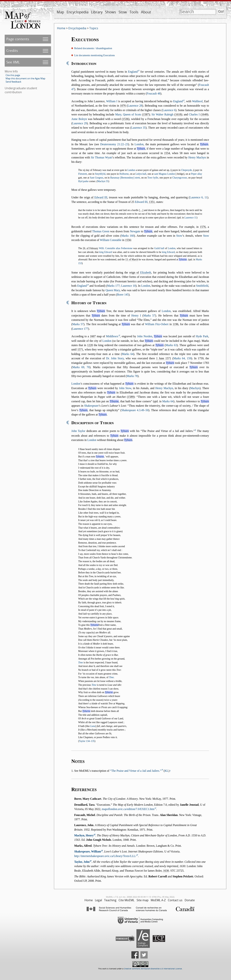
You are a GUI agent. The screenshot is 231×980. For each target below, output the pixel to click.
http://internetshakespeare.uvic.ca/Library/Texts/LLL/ (105, 856)
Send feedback (13, 82)
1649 (204, 114)
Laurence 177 (80, 329)
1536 (126, 119)
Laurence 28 (135, 106)
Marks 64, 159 (182, 358)
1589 (131, 397)
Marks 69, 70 (81, 367)
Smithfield (202, 286)
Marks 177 (113, 286)
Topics (94, 28)
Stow (123, 12)
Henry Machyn (197, 157)
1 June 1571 (164, 358)
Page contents (18, 39)
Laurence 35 (138, 128)
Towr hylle (153, 178)
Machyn (195, 388)
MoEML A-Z (158, 900)
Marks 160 (128, 236)
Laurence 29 (79, 123)
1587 (146, 114)
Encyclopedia (78, 12)
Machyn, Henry (84, 835)
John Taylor (78, 431)
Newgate (135, 231)
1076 (123, 106)
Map (60, 12)
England (133, 72)
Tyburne (100, 457)
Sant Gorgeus (97, 178)
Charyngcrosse (180, 178)
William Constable (111, 240)
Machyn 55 (103, 181)
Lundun (131, 170)
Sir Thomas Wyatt (101, 157)
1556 (128, 240)
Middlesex (112, 336)
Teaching (110, 900)
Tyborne (183, 259)
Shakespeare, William (88, 851)
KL (166, 771)
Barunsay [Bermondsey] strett (125, 178)
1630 (166, 871)
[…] (141, 210)
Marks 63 (171, 345)
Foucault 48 (154, 93)
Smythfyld (100, 174)
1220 (90, 345)
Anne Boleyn (79, 119)
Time (80, 663)
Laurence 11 (190, 218)
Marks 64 (128, 354)
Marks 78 (132, 376)
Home (61, 28)
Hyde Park (202, 336)
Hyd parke (83, 181)
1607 (93, 336)
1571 (80, 349)
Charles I (194, 114)
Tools (134, 12)
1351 (152, 202)
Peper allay (197, 174)
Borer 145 (123, 295)
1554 (167, 153)
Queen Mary (113, 290)
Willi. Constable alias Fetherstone (116, 248)
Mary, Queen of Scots (128, 114)
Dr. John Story (115, 358)
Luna (93, 726)
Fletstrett (82, 174)
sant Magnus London (164, 174)
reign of (96, 197)
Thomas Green (101, 231)
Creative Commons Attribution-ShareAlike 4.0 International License (153, 969)
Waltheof (197, 101)
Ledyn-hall (141, 174)
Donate (190, 900)
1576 (203, 227)
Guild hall (159, 248)
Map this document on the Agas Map (25, 78)
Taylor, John (82, 862)
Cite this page (13, 75)
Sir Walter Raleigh (162, 114)
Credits (12, 50)
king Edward (106, 252)
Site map (143, 900)
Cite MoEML (127, 900)
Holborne (124, 174)
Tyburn (204, 144)
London (139, 144)
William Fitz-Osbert (157, 324)
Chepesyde (187, 170)
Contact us (175, 900)
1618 (178, 114)
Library (97, 12)
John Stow (125, 388)
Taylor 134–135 (87, 741)
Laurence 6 (169, 110)
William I (112, 101)
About (146, 12)
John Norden (145, 336)
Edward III (101, 197)
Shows (111, 12)
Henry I (136, 315)
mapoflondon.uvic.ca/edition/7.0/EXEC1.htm (128, 809)
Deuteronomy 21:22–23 (114, 144)
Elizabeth (146, 273)
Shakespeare (91, 406)
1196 (176, 324)
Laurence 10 (128, 286)
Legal (98, 900)
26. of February (91, 248)
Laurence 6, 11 (199, 197)
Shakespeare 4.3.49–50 (135, 410)
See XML (13, 62)
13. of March (132, 259)
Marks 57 (149, 315)
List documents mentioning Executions (94, 55)
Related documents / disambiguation (93, 48)
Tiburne (114, 401)
